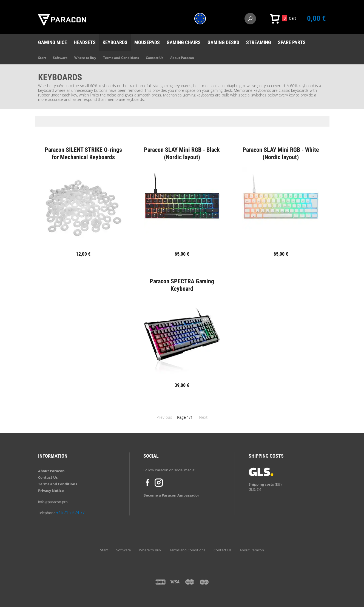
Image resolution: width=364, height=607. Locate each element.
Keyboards (115, 42)
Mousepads (147, 42)
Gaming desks (223, 42)
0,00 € (316, 18)
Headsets (85, 42)
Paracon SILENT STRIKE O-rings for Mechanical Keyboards (83, 153)
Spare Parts (292, 42)
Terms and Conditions (121, 58)
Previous (164, 417)
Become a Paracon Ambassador (171, 495)
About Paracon (182, 58)
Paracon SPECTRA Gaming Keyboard (182, 285)
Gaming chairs (184, 42)
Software (60, 58)
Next (203, 417)
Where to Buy (85, 58)
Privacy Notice (51, 491)
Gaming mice (52, 42)
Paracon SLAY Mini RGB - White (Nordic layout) (281, 153)
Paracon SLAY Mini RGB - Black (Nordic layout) (182, 153)
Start (42, 58)
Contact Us (155, 58)
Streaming (259, 42)
